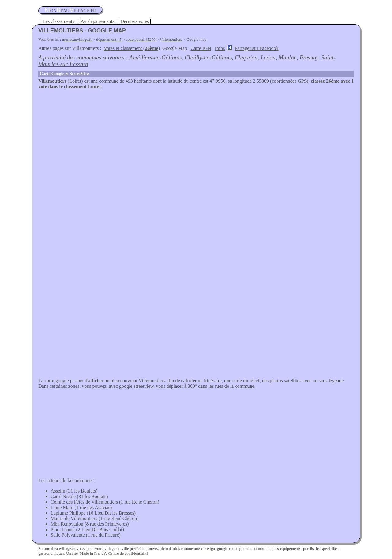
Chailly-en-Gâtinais (208, 57)
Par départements (98, 21)
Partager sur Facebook (256, 48)
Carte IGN (201, 48)
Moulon (288, 57)
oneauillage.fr (70, 10)
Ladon (268, 57)
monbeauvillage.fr (77, 39)
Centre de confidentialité (128, 553)
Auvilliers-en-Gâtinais (156, 57)
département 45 (109, 39)
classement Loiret (82, 87)
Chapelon (246, 57)
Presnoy (309, 57)
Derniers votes (135, 21)
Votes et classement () (132, 48)
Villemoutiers (171, 39)
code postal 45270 (141, 39)
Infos (220, 48)
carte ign (208, 548)
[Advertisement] (196, 135)
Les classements (58, 21)
